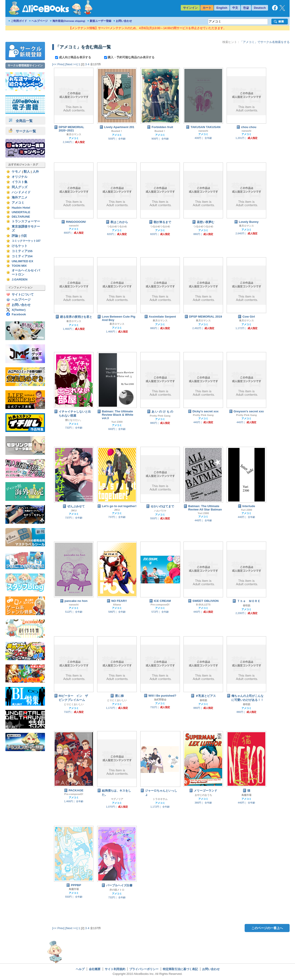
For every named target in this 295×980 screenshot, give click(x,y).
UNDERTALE (21, 212)
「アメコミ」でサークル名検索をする (265, 42)
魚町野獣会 (160, 700)
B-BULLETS (203, 605)
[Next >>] (71, 64)
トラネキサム (160, 799)
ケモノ (16, 172)
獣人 (27, 172)
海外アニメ (20, 198)
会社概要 (95, 969)
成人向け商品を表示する (73, 57)
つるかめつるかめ (117, 226)
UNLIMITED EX (22, 261)
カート (207, 8)
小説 (24, 236)
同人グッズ (20, 187)
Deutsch (260, 8)
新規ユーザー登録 (101, 21)
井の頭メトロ (117, 890)
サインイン (190, 8)
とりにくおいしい (74, 704)
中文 (235, 8)
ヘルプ (80, 969)
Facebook (19, 314)
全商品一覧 (21, 121)
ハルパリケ (160, 511)
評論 (15, 236)
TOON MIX (19, 266)
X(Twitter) (19, 310)
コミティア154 (22, 256)
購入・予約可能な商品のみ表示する (129, 57)
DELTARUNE (21, 217)
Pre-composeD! (160, 605)
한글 (246, 8)
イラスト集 (20, 182)
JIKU (74, 510)
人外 (36, 172)
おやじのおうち (203, 795)
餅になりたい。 (74, 420)
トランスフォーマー (26, 221)
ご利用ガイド (19, 21)
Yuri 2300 (117, 422)
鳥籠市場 (246, 795)
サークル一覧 (22, 131)
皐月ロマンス (74, 134)
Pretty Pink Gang (160, 416)
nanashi (203, 131)
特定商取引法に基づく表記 (180, 969)
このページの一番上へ (267, 928)
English (222, 8)
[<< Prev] (58, 64)
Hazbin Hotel (21, 208)
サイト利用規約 (115, 969)
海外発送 (69, 21)
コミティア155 (22, 251)
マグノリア (117, 799)
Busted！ (117, 131)
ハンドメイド (21, 192)
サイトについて (23, 295)
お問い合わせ (124, 21)
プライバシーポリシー (144, 969)
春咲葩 (247, 605)
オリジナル (20, 177)
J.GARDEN (20, 279)
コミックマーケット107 (26, 241)
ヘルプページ (40, 21)
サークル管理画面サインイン (25, 65)
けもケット (20, 246)
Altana (117, 605)
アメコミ (18, 203)
